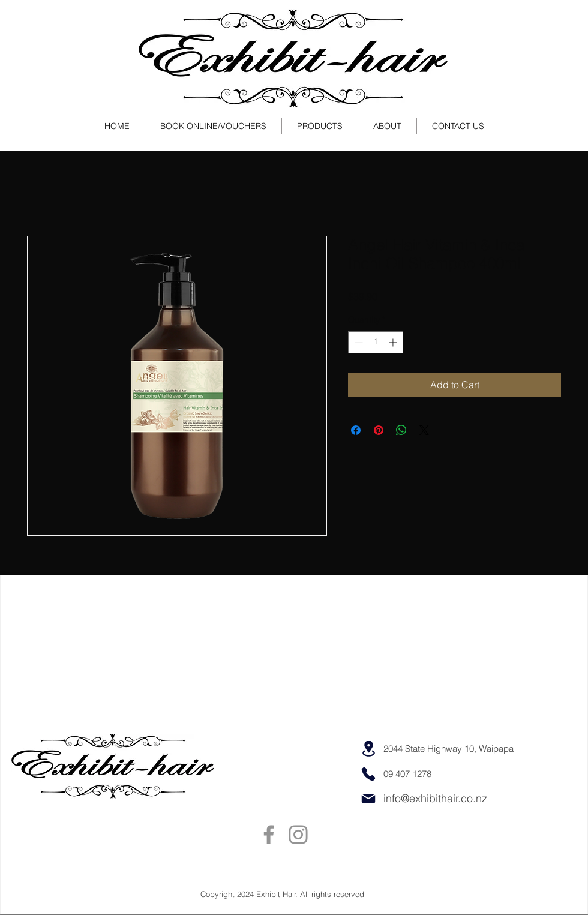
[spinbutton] (376, 342)
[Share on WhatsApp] (401, 430)
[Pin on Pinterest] (379, 430)
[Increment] (394, 342)
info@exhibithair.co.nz (435, 798)
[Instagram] (298, 835)
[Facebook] (269, 835)
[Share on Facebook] (356, 430)
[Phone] (368, 774)
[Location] (368, 749)
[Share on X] (424, 430)
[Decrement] (357, 342)
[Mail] (368, 799)
